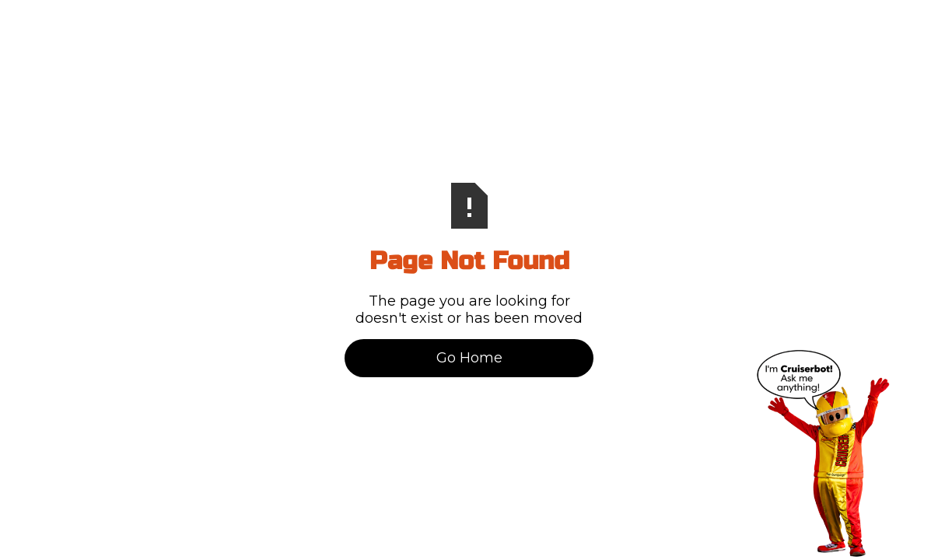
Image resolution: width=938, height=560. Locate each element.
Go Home (469, 358)
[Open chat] (823, 453)
